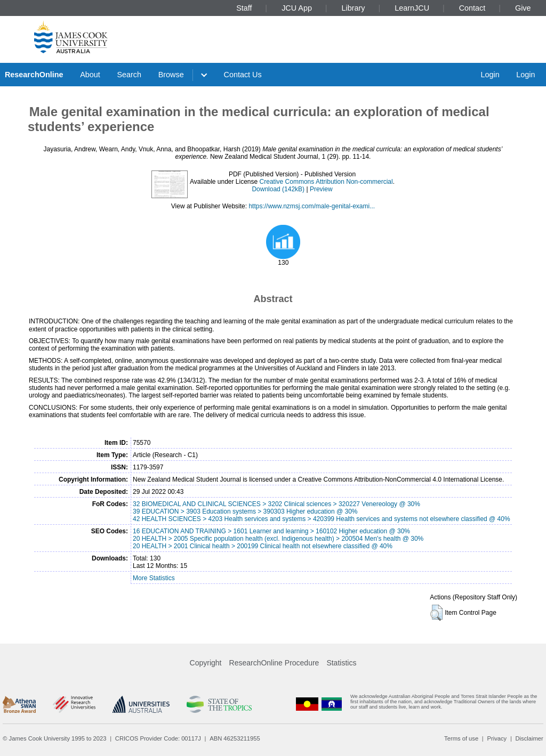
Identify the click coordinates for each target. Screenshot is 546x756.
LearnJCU (412, 8)
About (90, 75)
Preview (321, 189)
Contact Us (243, 75)
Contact (472, 8)
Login (490, 75)
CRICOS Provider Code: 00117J (158, 738)
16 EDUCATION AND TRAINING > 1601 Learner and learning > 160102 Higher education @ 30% (271, 531)
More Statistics (154, 578)
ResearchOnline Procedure (274, 663)
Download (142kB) (278, 189)
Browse (171, 75)
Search (129, 75)
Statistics (341, 663)
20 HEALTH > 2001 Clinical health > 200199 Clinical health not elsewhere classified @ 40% (263, 546)
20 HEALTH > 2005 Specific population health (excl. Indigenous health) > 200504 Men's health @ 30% (278, 539)
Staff (244, 8)
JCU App (297, 8)
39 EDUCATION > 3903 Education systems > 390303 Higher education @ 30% (245, 511)
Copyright (206, 663)
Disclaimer (529, 738)
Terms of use (461, 738)
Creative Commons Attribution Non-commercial (326, 182)
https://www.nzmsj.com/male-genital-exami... (312, 206)
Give (523, 8)
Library (354, 8)
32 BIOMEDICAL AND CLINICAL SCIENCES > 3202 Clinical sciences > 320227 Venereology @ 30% (276, 504)
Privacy (497, 738)
